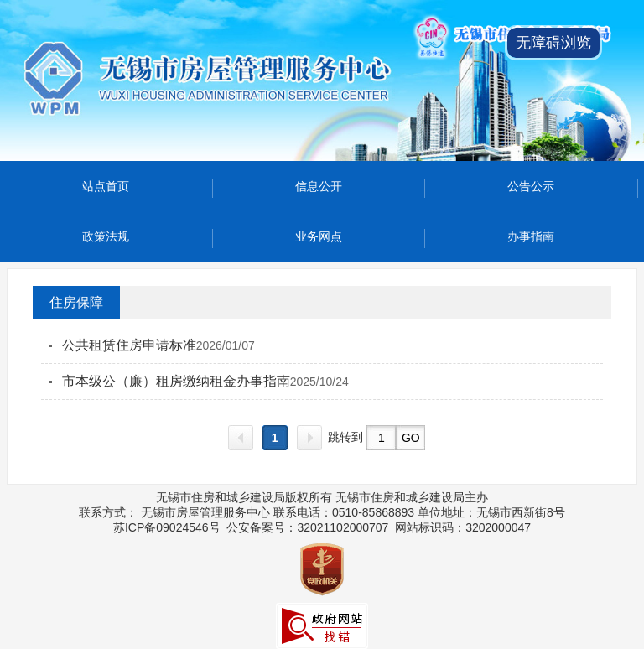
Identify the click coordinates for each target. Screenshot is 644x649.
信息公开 (319, 186)
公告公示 (531, 186)
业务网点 (319, 236)
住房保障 (76, 302)
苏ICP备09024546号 (167, 527)
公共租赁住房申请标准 (129, 345)
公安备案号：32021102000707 (307, 527)
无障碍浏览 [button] (553, 43)
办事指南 (531, 236)
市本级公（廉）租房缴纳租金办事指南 (176, 381)
